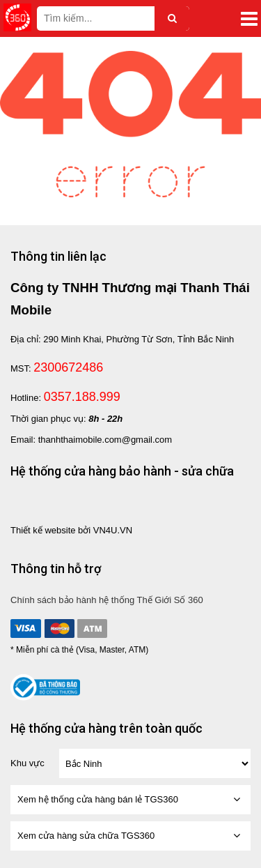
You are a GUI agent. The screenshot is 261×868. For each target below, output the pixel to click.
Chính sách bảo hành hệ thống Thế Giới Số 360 (107, 600)
